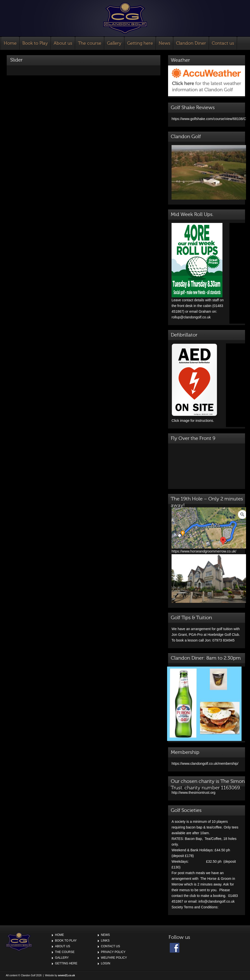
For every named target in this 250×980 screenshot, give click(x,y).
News (164, 43)
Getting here (140, 43)
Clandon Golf (125, 18)
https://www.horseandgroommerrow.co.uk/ (209, 549)
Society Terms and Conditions (195, 907)
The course (90, 43)
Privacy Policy (113, 952)
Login (106, 963)
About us (63, 43)
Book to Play (35, 43)
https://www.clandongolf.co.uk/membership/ (205, 764)
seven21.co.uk (66, 975)
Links (105, 941)
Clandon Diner (191, 43)
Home (10, 43)
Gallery (114, 43)
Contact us (223, 43)
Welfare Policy (114, 958)
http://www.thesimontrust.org (194, 793)
